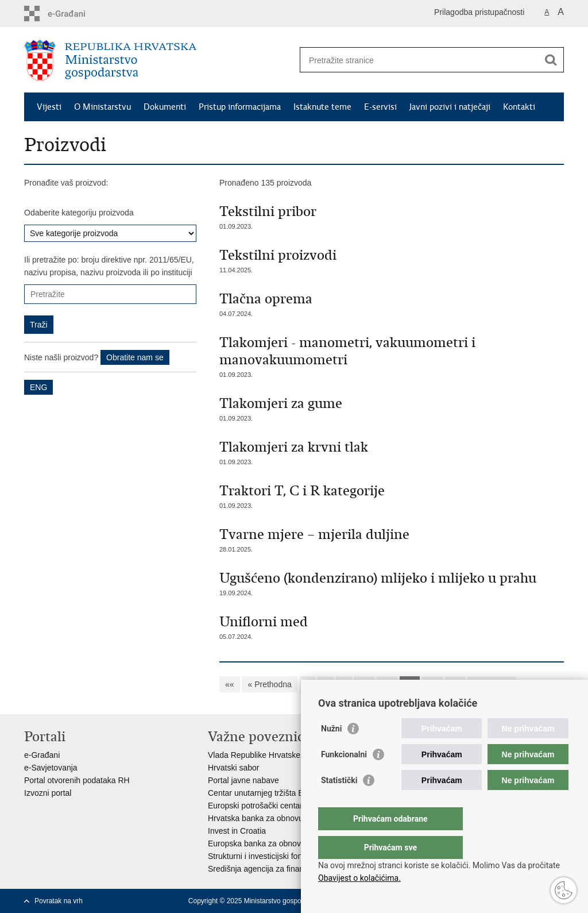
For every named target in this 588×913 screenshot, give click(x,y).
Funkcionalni (344, 777)
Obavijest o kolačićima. (359, 878)
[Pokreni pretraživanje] (551, 60)
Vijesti (49, 107)
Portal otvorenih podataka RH (77, 780)
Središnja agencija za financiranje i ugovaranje (291, 869)
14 (455, 684)
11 (387, 684)
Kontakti (519, 107)
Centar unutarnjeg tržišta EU (259, 793)
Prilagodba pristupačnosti (479, 12)
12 (410, 684)
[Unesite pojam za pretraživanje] (419, 60)
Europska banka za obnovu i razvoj (270, 843)
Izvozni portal (48, 793)
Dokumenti (165, 107)
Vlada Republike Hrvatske (254, 755)
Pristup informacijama (240, 107)
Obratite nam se (135, 357)
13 (432, 684)
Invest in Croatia (237, 831)
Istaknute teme (322, 107)
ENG (38, 387)
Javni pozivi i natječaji (450, 107)
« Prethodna (269, 684)
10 (365, 684)
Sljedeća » (492, 684)
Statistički (339, 803)
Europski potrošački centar (255, 806)
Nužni (331, 752)
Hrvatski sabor (233, 768)
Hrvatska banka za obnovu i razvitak (272, 818)
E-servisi (380, 107)
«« (230, 684)
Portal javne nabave (243, 780)
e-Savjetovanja (51, 768)
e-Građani (42, 755)
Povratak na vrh (59, 901)
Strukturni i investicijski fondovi (262, 856)
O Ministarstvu (102, 107)
